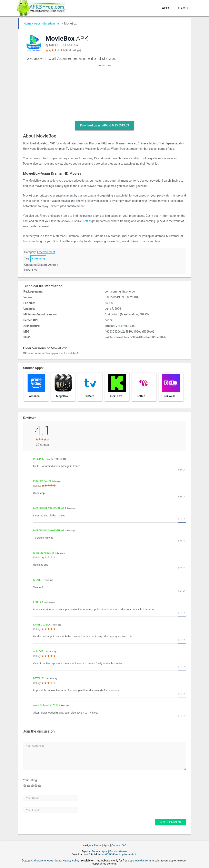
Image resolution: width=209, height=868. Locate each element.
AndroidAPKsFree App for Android (117, 854)
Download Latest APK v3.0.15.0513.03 (105, 125)
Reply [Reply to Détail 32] (181, 694)
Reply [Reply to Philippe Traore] (181, 470)
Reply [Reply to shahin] (181, 591)
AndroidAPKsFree (41, 861)
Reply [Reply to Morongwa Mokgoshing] (181, 519)
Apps (166, 8)
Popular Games (118, 851)
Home (28, 23)
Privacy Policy (71, 861)
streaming (38, 258)
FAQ (124, 845)
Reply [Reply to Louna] (181, 613)
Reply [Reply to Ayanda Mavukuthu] (181, 716)
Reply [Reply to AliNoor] (181, 667)
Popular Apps (100, 851)
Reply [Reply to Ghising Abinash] (181, 568)
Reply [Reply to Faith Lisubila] (181, 640)
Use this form (143, 861)
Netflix (87, 221)
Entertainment (52, 23)
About (57, 861)
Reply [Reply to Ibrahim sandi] (181, 497)
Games (184, 8)
